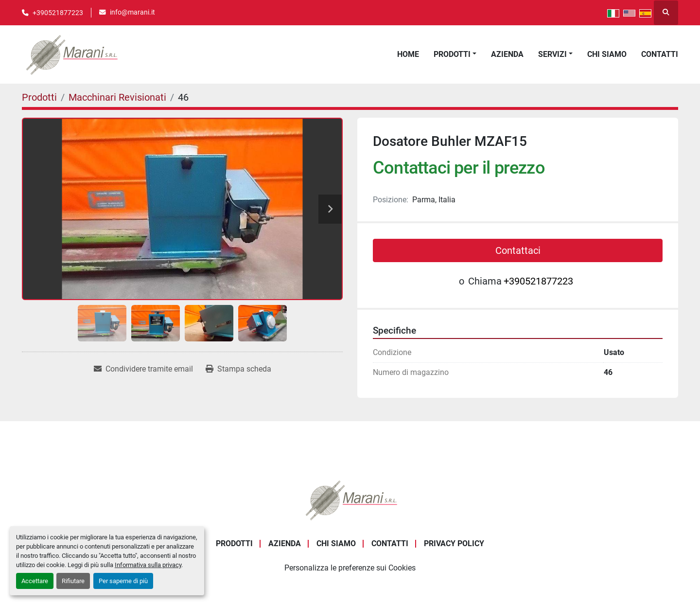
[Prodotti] (39, 97)
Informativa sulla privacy (148, 565)
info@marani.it (132, 12)
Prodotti (452, 54)
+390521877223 (58, 13)
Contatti (660, 54)
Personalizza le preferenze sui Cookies (350, 568)
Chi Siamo (607, 54)
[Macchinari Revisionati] (117, 97)
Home (408, 54)
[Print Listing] (238, 369)
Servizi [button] (552, 54)
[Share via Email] (143, 369)
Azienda (507, 54)
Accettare (35, 581)
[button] (455, 54)
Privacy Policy (454, 543)
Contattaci (518, 250)
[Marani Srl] (350, 499)
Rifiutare (73, 581)
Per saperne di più (123, 581)
